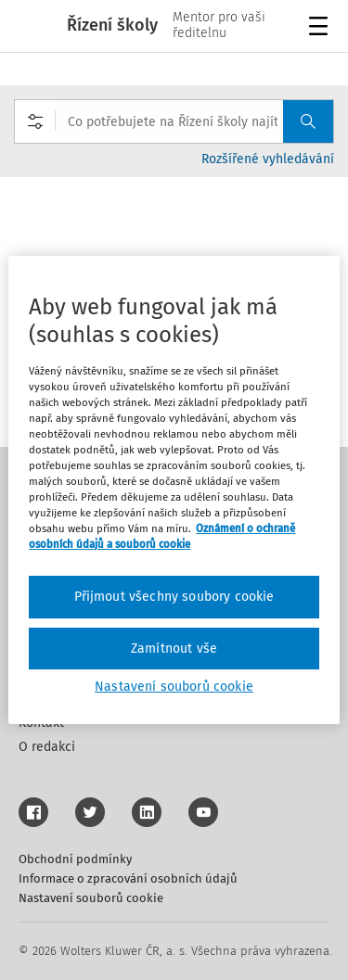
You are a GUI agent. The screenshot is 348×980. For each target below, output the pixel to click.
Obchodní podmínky (75, 859)
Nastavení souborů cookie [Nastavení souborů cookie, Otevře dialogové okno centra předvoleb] (174, 687)
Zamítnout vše (174, 649)
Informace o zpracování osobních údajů (128, 878)
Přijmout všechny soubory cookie (174, 597)
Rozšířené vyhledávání (268, 159)
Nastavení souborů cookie (91, 898)
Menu (322, 28)
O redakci (47, 747)
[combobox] (174, 121)
